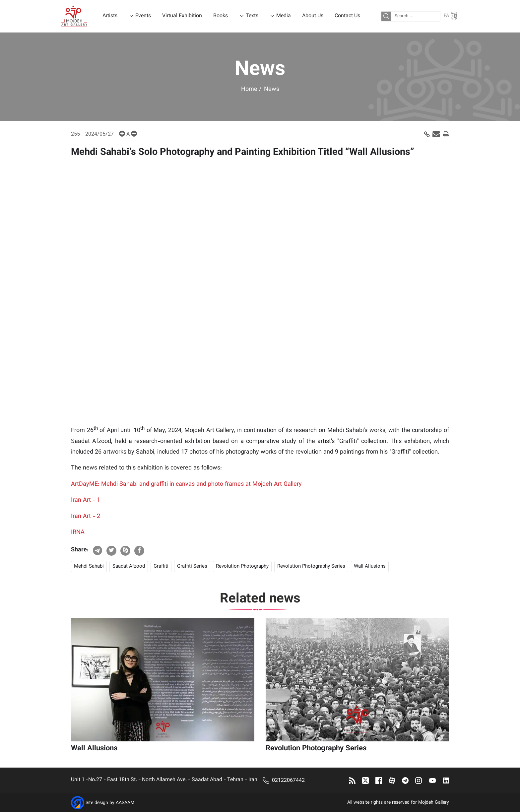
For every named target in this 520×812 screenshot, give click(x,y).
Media (284, 16)
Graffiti (161, 566)
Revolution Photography (242, 566)
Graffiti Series (192, 566)
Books (221, 16)
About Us (313, 16)
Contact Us (347, 16)
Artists (110, 16)
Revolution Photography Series (311, 566)
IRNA (78, 532)
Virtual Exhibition (182, 16)
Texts (252, 16)
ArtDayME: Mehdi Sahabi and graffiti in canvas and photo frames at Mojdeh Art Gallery (186, 484)
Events (143, 16)
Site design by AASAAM (110, 803)
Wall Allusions (370, 566)
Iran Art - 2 (86, 517)
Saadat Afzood (129, 566)
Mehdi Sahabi (89, 566)
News (272, 90)
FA (451, 16)
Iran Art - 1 (86, 500)
